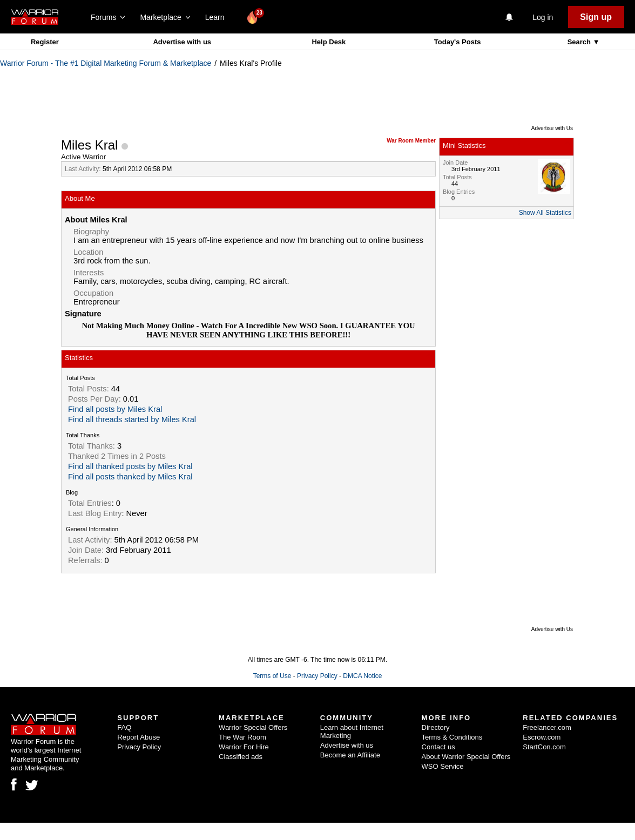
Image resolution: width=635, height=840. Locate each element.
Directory (436, 727)
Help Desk (329, 42)
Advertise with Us (552, 128)
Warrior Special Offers (253, 727)
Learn (218, 17)
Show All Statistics (545, 213)
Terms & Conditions (452, 737)
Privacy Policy (317, 676)
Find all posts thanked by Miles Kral (130, 477)
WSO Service (443, 766)
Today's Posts (458, 42)
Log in (543, 17)
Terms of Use (272, 676)
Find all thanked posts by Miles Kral (130, 466)
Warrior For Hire (244, 747)
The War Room (242, 737)
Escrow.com (542, 737)
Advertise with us (182, 42)
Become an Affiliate (350, 755)
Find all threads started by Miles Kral (132, 419)
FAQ (124, 727)
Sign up (596, 17)
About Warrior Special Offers (466, 757)
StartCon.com (544, 747)
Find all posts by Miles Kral (115, 409)
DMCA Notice (362, 676)
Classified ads (241, 757)
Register (45, 42)
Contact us (438, 747)
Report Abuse (139, 737)
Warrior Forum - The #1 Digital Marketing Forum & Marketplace (106, 63)
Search (580, 42)
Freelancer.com (547, 727)
